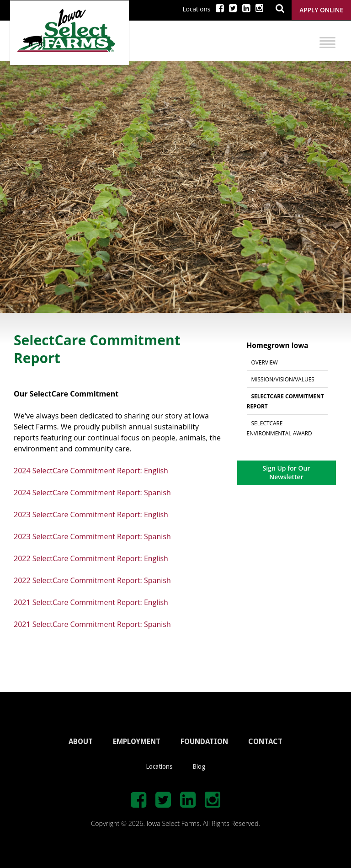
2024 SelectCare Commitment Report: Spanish (92, 493)
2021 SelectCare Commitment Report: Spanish (92, 624)
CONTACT (265, 742)
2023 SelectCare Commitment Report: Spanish (92, 536)
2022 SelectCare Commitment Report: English (91, 558)
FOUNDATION (204, 742)
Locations (197, 9)
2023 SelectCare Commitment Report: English (91, 514)
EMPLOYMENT (137, 742)
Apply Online (321, 10)
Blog (199, 766)
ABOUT (81, 742)
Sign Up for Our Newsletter (287, 472)
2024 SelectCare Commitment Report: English (91, 471)
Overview (265, 362)
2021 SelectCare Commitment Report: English (91, 602)
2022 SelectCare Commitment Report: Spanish (92, 580)
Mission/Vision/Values (283, 379)
